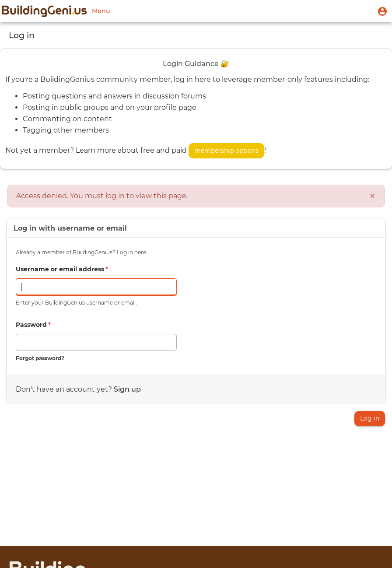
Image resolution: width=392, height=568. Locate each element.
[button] (382, 11)
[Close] (372, 196)
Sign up (127, 389)
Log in (370, 418)
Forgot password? (40, 358)
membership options (226, 151)
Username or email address (62, 269)
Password (33, 325)
